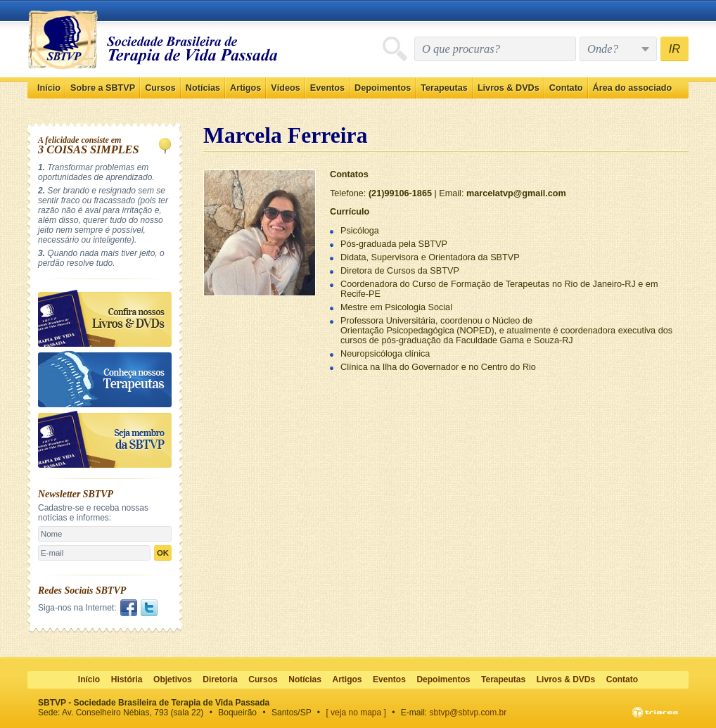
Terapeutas (444, 88)
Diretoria (220, 679)
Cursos (160, 88)
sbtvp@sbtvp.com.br (468, 713)
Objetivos (173, 679)
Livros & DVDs (509, 88)
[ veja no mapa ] (356, 713)
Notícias (203, 88)
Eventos (327, 88)
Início (49, 88)
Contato (566, 88)
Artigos (245, 88)
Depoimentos (383, 88)
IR (675, 49)
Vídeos (286, 88)
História (127, 679)
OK (163, 553)
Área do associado (633, 88)
